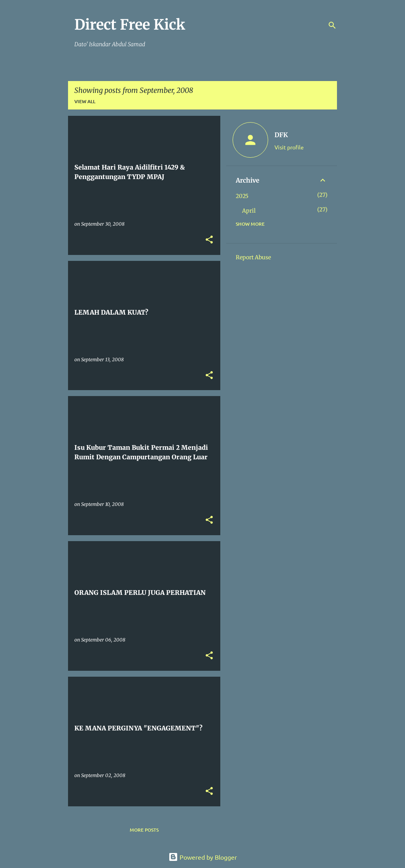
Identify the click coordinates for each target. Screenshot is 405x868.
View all (85, 101)
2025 (242, 196)
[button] (209, 240)
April (249, 211)
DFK (281, 135)
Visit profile (289, 147)
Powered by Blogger (203, 857)
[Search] (332, 25)
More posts (144, 830)
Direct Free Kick (130, 25)
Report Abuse (253, 257)
